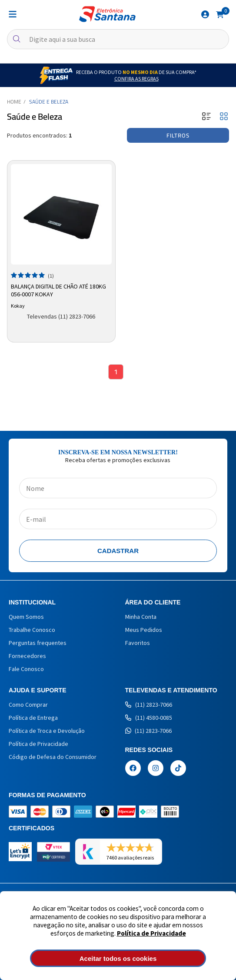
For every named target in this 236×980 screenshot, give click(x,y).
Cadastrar (118, 551)
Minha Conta (141, 617)
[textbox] (118, 39)
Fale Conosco (26, 669)
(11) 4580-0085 (149, 718)
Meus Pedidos (144, 630)
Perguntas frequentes (38, 643)
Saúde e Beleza (49, 102)
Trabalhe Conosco (32, 630)
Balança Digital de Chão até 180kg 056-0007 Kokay (58, 290)
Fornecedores (27, 656)
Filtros (178, 135)
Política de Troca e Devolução (47, 731)
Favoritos (138, 643)
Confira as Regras (136, 79)
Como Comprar (28, 705)
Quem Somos (26, 617)
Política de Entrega (33, 718)
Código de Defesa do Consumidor (53, 757)
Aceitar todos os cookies (118, 958)
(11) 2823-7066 (149, 705)
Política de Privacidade (151, 933)
